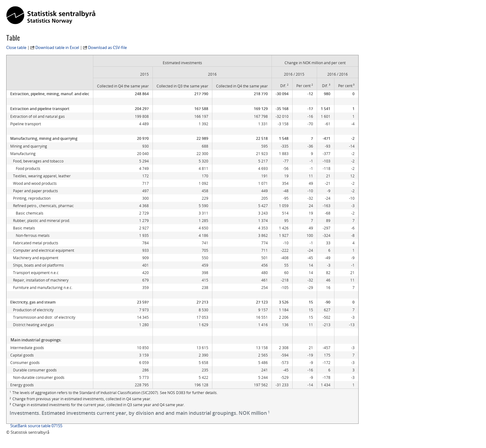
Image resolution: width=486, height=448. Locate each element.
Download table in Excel (57, 47)
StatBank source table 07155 (36, 426)
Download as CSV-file (107, 47)
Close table (16, 47)
